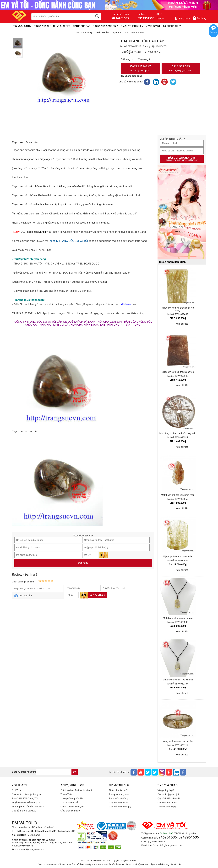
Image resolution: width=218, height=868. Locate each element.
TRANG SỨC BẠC (82, 26)
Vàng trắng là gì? (166, 790)
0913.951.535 (181, 69)
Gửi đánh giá (98, 595)
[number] (134, 59)
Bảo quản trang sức (119, 794)
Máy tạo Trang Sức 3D (72, 799)
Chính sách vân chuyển (72, 807)
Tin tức (160, 19)
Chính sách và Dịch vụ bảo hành (76, 790)
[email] (54, 772)
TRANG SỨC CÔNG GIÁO (106, 26)
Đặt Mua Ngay (141, 69)
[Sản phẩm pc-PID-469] (182, 212)
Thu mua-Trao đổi (69, 803)
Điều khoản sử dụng (71, 811)
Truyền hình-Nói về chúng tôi (26, 803)
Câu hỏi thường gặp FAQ (24, 811)
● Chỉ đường (34, 835)
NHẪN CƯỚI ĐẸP (62, 26)
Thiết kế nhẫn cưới (118, 790)
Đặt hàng (83, 563)
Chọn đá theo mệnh (167, 803)
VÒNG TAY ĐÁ (153, 26)
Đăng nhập (182, 19)
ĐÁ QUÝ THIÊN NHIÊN (132, 26)
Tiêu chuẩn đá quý (167, 807)
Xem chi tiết (182, 324)
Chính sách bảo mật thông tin (27, 794)
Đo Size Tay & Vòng (119, 799)
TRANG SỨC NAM (22, 26)
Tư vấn (213, 32)
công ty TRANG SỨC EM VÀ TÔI (69, 241)
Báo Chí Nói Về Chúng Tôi (25, 799)
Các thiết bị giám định (168, 794)
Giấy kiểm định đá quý (120, 807)
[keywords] (61, 17)
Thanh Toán (66, 794)
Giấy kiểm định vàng (119, 803)
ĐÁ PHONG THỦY (172, 26)
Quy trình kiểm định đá (169, 799)
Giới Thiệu (17, 790)
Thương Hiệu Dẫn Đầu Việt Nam (28, 807)
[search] (98, 17)
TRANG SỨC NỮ (42, 26)
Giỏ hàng (199, 18)
